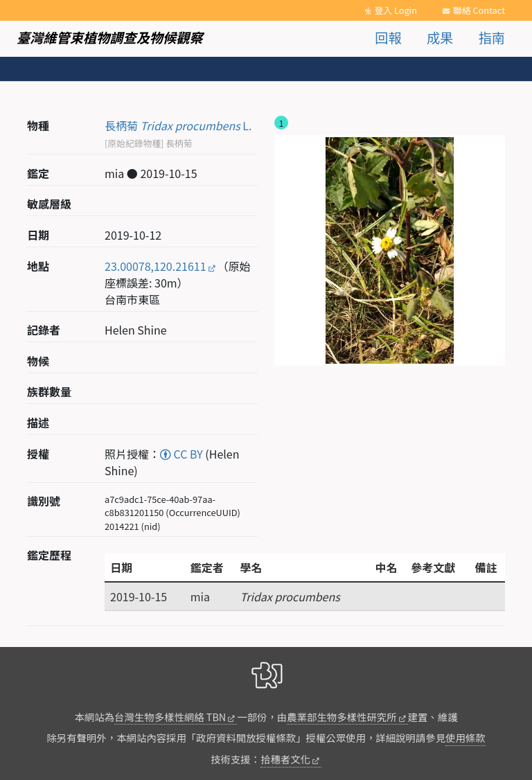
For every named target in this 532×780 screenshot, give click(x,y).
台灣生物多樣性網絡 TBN (170, 717)
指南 (492, 37)
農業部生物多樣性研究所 (342, 717)
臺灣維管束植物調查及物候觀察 (110, 37)
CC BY (181, 454)
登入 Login (396, 10)
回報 (388, 37)
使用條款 (465, 737)
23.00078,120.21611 (156, 266)
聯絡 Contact (479, 10)
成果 (440, 37)
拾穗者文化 (285, 759)
